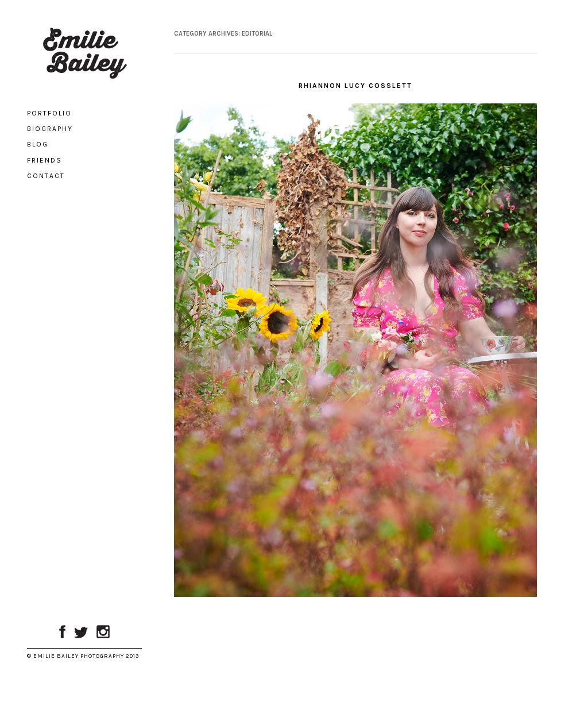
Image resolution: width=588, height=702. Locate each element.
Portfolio (49, 113)
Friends (45, 160)
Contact (46, 176)
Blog (38, 144)
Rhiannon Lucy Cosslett (355, 86)
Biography (50, 129)
